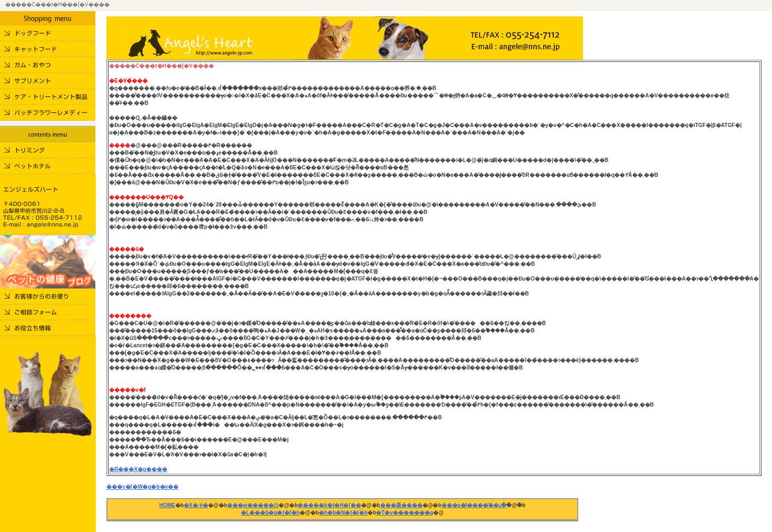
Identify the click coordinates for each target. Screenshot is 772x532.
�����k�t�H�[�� (329, 505)
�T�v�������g (405, 513)
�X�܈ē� (196, 505)
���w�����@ (253, 505)
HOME (167, 505)
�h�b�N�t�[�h (343, 513)
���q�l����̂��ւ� (474, 505)
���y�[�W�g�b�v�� (142, 487)
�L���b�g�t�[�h (270, 513)
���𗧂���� (401, 505)
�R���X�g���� (138, 469)
